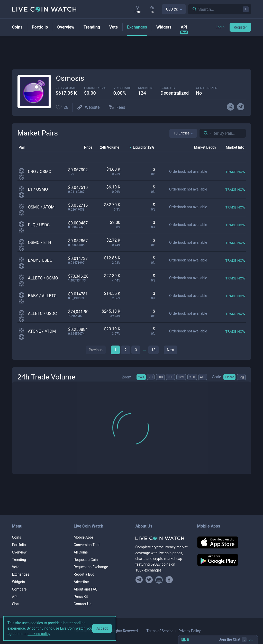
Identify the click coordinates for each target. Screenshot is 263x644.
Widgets (19, 582)
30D (160, 377)
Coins (17, 537)
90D (171, 377)
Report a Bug (84, 574)
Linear (229, 377)
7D (151, 377)
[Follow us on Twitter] (149, 580)
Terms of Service (160, 631)
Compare (19, 589)
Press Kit (81, 597)
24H (141, 377)
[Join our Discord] (159, 580)
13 (153, 350)
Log (241, 377)
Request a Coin (86, 560)
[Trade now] (235, 172)
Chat (16, 604)
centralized (207, 88)
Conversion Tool (87, 545)
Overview (19, 552)
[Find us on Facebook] (169, 580)
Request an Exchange (91, 567)
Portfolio (19, 545)
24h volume (66, 88)
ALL (203, 377)
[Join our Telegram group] (140, 580)
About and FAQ (86, 589)
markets (146, 88)
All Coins (81, 552)
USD (172, 9)
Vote (16, 567)
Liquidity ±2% (95, 88)
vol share (122, 88)
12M (181, 377)
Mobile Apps (84, 537)
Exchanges (21, 574)
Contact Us (83, 604)
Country (168, 88)
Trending (19, 560)
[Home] (162, 538)
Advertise (81, 582)
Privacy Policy (189, 631)
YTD (192, 377)
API (15, 597)
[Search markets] (204, 133)
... (144, 350)
